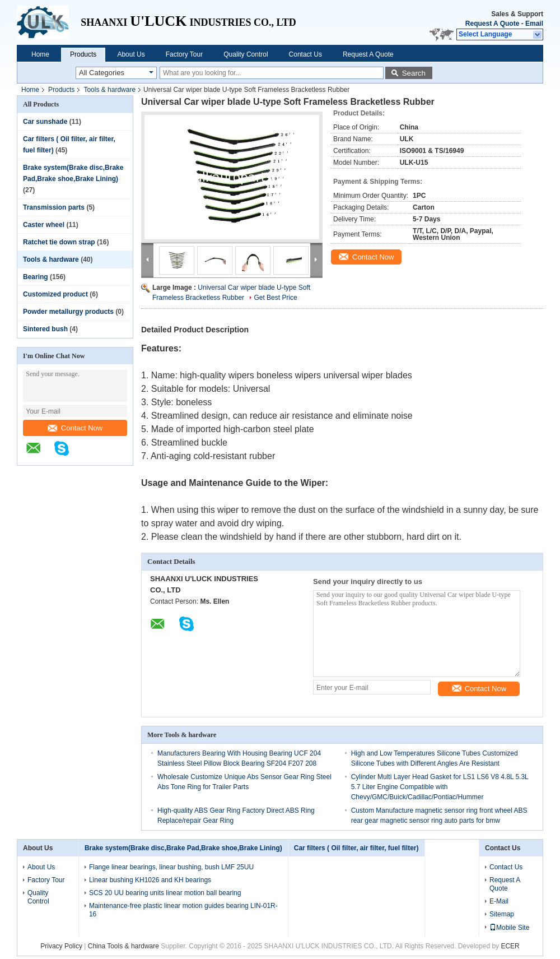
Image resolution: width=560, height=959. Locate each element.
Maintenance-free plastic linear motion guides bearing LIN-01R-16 (183, 910)
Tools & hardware (109, 90)
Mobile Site (509, 928)
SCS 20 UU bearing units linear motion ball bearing (165, 893)
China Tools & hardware (123, 946)
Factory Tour (184, 54)
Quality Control (246, 54)
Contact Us (305, 54)
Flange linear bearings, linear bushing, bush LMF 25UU (171, 867)
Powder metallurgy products (68, 312)
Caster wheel (44, 225)
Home (40, 54)
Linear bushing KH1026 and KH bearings (150, 880)
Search (414, 73)
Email (534, 24)
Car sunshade (45, 122)
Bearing (36, 277)
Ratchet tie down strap (59, 242)
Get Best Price (275, 298)
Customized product (55, 294)
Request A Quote (492, 24)
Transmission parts (54, 207)
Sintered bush (45, 329)
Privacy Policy (61, 946)
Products (83, 54)
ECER (510, 946)
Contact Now (75, 428)
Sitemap (502, 914)
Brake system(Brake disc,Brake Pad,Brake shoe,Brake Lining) (183, 848)
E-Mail (499, 901)
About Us (131, 54)
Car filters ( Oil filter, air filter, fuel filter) (356, 848)
